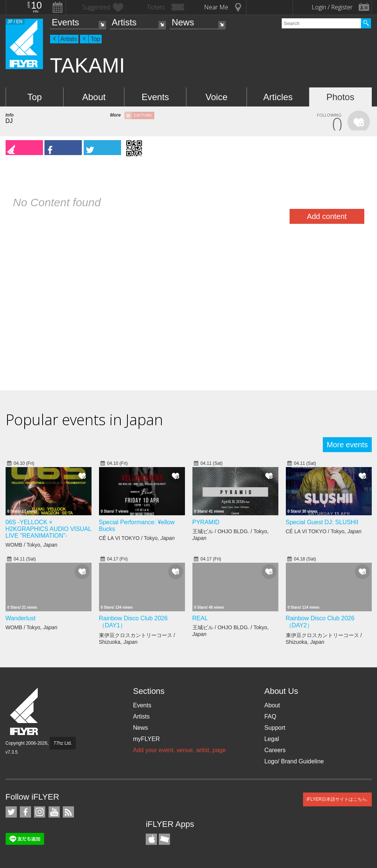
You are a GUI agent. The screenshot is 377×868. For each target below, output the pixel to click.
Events (66, 22)
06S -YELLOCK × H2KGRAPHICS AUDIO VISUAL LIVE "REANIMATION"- (49, 529)
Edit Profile (143, 115)
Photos (340, 97)
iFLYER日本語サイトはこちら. (337, 799)
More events (347, 445)
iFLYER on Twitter (11, 812)
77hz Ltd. (63, 743)
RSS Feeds (68, 812)
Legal (271, 739)
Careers (275, 750)
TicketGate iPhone (164, 839)
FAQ (270, 716)
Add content (327, 216)
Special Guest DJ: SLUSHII (322, 522)
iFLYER (25, 712)
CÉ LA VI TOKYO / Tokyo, (137, 538)
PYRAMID (206, 522)
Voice (217, 97)
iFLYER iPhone (151, 839)
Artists (124, 22)
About (94, 97)
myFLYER (146, 739)
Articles (278, 97)
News (183, 22)
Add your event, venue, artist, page (179, 750)
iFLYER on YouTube (54, 812)
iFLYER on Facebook (25, 812)
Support (275, 728)
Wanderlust (21, 618)
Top (95, 39)
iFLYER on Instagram (40, 812)
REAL (200, 618)
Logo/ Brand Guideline (294, 761)
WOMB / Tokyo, (32, 545)
